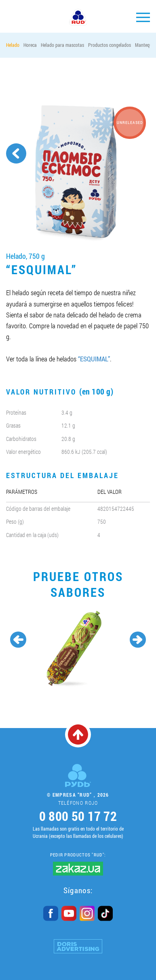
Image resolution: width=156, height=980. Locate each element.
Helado (13, 45)
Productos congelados (110, 45)
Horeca (30, 45)
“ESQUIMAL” (94, 359)
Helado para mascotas (62, 45)
